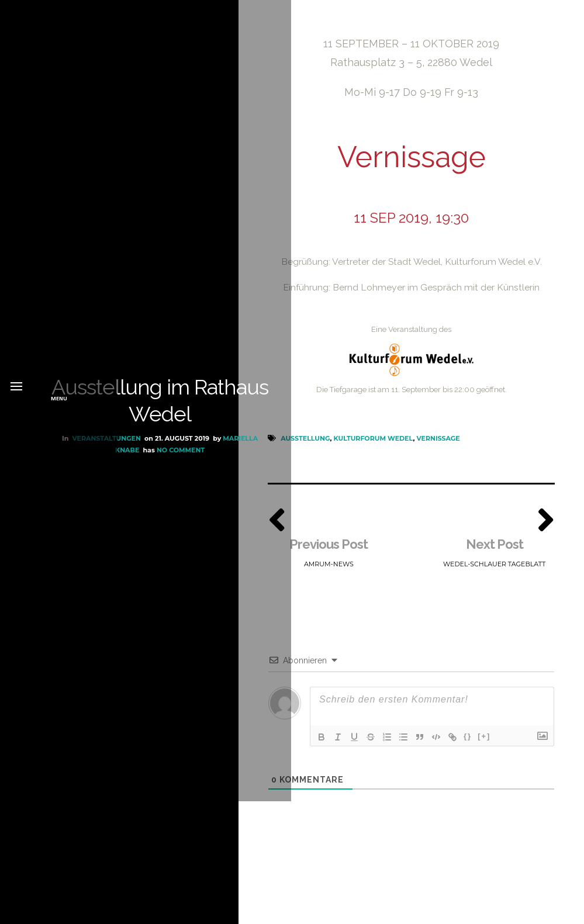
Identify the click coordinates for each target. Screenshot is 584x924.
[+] (484, 740)
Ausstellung (305, 441)
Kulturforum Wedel (374, 441)
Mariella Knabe (109, 511)
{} (468, 740)
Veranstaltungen (106, 500)
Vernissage (438, 441)
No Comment (180, 511)
